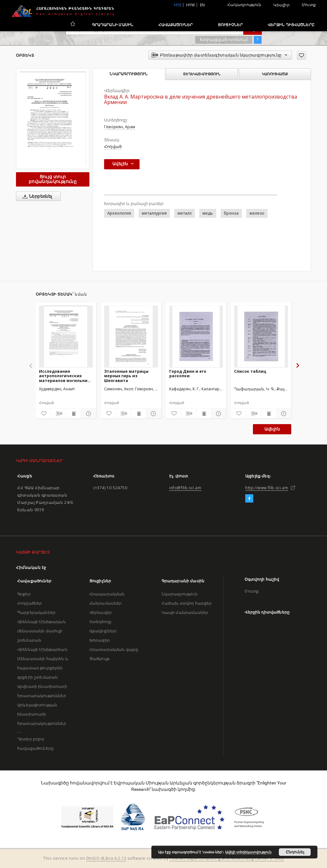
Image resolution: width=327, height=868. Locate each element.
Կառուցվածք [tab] (275, 74)
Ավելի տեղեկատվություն (248, 852)
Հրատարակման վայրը (114, 649)
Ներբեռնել (36, 196)
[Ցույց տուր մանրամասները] (87, 414)
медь (208, 213)
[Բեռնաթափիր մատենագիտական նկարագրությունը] (58, 414)
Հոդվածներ (30, 603)
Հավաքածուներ (176, 25)
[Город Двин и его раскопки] (196, 336)
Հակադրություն (244, 5)
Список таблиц (250, 371)
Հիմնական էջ (31, 567)
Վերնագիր (101, 612)
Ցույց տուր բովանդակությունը (53, 179)
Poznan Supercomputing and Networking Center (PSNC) (227, 858)
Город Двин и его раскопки (188, 374)
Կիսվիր (281, 5)
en (202, 5)
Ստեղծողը (100, 622)
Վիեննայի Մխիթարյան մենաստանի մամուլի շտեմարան (42, 631)
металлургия (154, 213)
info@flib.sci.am (185, 488)
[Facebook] (249, 499)
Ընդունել (295, 852)
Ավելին (272, 429)
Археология (119, 213)
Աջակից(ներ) (103, 631)
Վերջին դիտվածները (291, 25)
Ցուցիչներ (230, 25)
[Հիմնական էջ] (72, 25)
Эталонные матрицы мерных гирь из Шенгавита (126, 376)
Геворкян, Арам (120, 127)
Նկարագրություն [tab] (129, 74)
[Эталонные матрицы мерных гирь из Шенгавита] (131, 336)
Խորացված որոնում (224, 40)
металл (185, 213)
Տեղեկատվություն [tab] (202, 74)
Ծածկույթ (99, 659)
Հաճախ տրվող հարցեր (187, 603)
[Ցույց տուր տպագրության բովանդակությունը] (73, 414)
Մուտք (309, 5)
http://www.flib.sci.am (267, 488)
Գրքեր (24, 594)
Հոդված (113, 147)
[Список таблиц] (261, 336)
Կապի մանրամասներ (185, 612)
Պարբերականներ (36, 612)
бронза (231, 213)
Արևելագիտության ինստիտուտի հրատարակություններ (42, 714)
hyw (191, 5)
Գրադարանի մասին (113, 25)
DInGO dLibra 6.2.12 (106, 858)
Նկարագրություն (180, 594)
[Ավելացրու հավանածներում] (301, 55)
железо (257, 213)
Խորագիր (100, 640)
